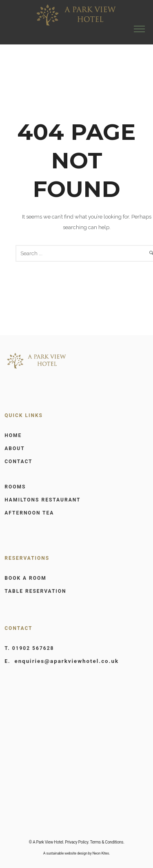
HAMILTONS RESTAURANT (42, 500)
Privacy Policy (76, 842)
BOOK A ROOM (25, 578)
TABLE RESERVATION (35, 591)
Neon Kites (101, 853)
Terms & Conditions (106, 842)
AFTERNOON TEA (29, 513)
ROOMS (15, 487)
